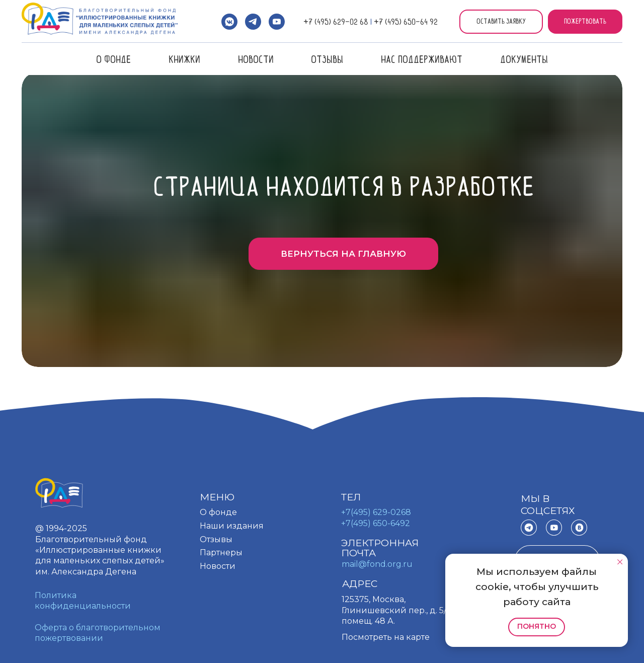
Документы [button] (524, 59)
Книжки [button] (184, 59)
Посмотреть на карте (386, 637)
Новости (256, 59)
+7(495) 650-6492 (376, 523)
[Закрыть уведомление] (620, 562)
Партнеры (221, 553)
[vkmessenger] (229, 22)
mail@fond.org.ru (377, 564)
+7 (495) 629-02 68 (336, 22)
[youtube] (277, 22)
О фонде (218, 512)
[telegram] (253, 22)
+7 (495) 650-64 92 (406, 22)
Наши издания (232, 526)
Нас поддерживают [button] (422, 59)
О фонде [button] (113, 59)
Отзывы (327, 59)
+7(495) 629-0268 (376, 512)
